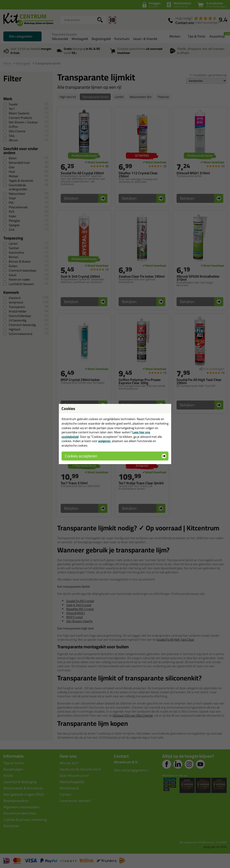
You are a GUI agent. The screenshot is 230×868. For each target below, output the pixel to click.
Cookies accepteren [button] (81, 456)
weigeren (104, 441)
